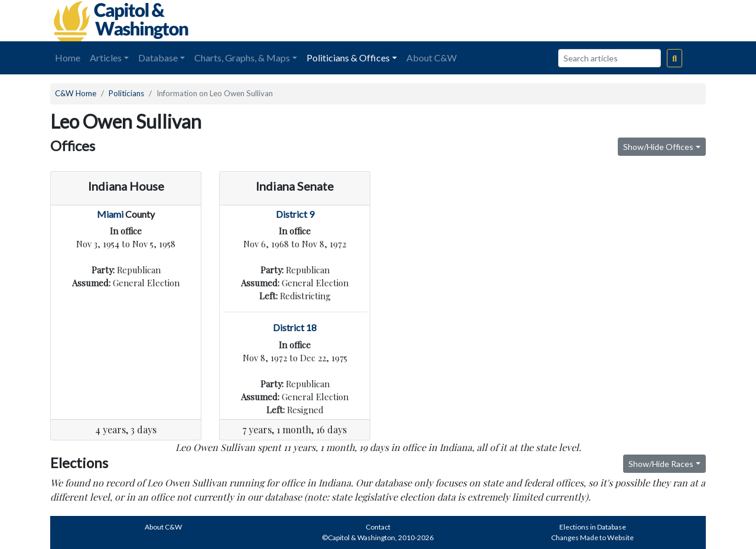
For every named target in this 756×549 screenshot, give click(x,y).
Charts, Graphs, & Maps (242, 58)
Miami (110, 214)
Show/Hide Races (661, 464)
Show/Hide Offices (658, 147)
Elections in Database (593, 527)
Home (68, 58)
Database (158, 58)
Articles (106, 58)
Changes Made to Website (592, 537)
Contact (378, 527)
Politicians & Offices (348, 58)
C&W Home (76, 93)
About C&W (431, 58)
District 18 (295, 327)
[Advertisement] (573, 21)
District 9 (295, 214)
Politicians (126, 93)
